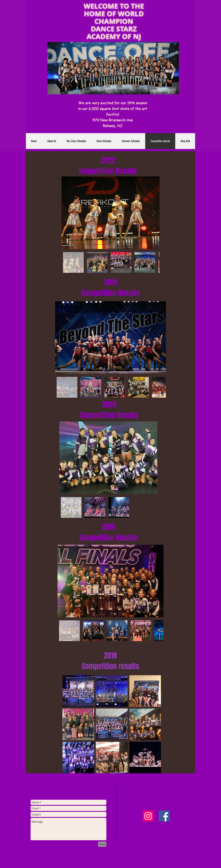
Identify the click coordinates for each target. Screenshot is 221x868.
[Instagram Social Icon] (148, 816)
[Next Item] (154, 213)
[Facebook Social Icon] (164, 816)
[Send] (102, 844)
